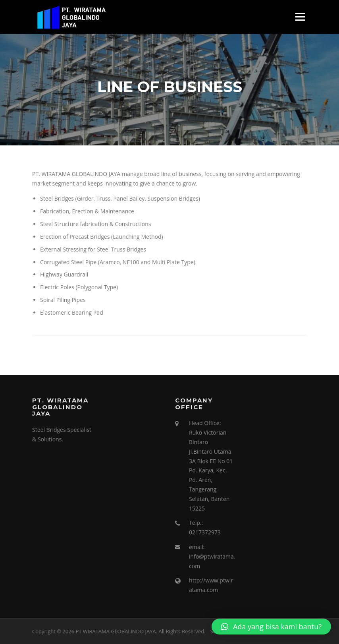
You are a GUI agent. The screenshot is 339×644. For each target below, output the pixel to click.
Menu (300, 17)
